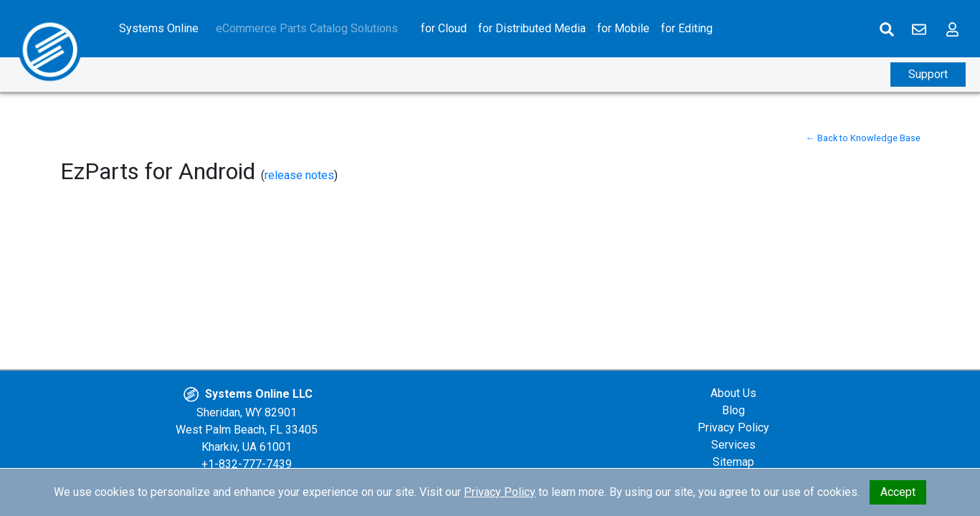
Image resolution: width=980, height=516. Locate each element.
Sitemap (733, 462)
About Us (733, 393)
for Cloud (444, 28)
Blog (733, 410)
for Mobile (623, 28)
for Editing (687, 28)
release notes (299, 175)
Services (733, 445)
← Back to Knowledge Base (863, 138)
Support (928, 74)
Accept (898, 492)
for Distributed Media (532, 28)
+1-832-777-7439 (247, 464)
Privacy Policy (733, 427)
